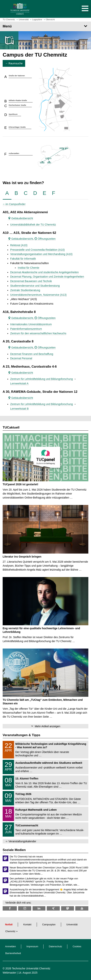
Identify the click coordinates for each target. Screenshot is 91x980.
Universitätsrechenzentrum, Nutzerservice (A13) (38, 295)
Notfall (9, 925)
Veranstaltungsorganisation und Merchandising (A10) (41, 254)
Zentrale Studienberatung (25, 290)
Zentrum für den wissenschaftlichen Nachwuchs (38, 333)
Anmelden (10, 947)
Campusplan (49, 925)
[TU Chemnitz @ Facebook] (10, 908)
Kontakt (27, 925)
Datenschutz (55, 947)
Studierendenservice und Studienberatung (35, 286)
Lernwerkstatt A (19, 383)
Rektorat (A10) (19, 245)
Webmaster (9, 973)
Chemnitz (10, 931)
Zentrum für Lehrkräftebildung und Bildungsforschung (42, 379)
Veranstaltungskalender (22, 841)
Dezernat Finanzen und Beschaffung (32, 354)
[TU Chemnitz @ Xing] (53, 908)
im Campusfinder (16, 204)
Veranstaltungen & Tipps (21, 735)
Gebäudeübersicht (20, 218)
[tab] (7, 193)
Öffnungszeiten (45, 239)
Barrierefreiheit (13, 953)
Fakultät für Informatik (23, 259)
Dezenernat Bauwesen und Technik (31, 281)
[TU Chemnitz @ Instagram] (25, 908)
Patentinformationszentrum (26, 329)
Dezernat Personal (21, 358)
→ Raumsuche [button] (14, 63)
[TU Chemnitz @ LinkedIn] (39, 908)
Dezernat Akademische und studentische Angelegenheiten (44, 272)
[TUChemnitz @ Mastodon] (68, 908)
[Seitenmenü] (45, 26)
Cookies (77, 947)
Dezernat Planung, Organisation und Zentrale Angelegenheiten (47, 277)
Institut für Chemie (29, 268)
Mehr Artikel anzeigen (48, 726)
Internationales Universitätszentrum (31, 324)
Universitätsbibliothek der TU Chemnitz (33, 225)
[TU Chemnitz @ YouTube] (82, 908)
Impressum (32, 947)
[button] (81, 9)
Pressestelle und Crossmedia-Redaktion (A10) (37, 250)
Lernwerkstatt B (19, 409)
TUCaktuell (11, 427)
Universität (72, 925)
